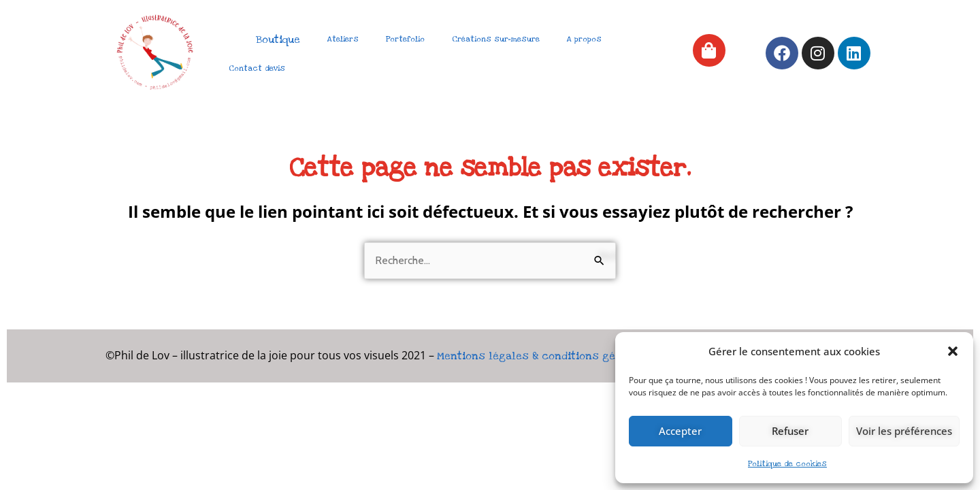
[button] (953, 351)
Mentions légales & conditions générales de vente (571, 356)
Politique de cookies (787, 464)
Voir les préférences (904, 431)
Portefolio (405, 39)
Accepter (680, 431)
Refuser (790, 431)
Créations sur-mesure (496, 39)
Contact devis (257, 68)
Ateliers (343, 39)
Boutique (278, 39)
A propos (584, 39)
